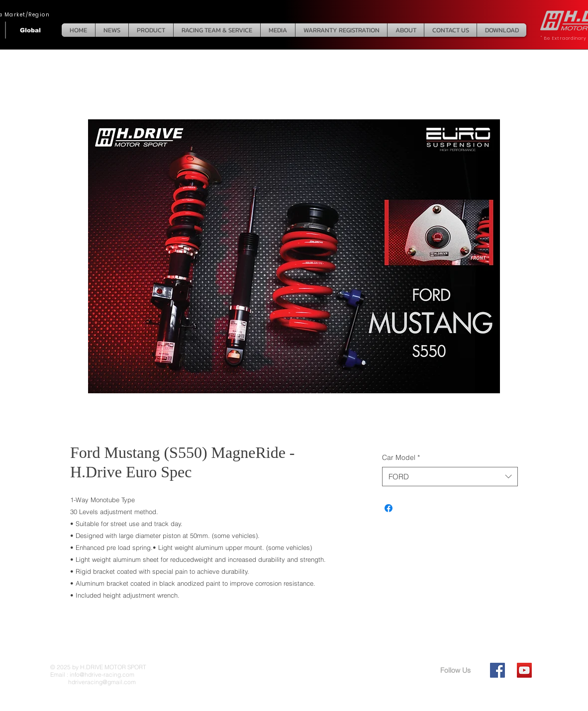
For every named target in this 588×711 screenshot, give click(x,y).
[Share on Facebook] (389, 508)
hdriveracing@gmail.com (93, 682)
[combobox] (450, 477)
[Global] (30, 30)
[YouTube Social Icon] (524, 670)
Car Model (401, 457)
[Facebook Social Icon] (497, 670)
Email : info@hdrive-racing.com (92, 674)
